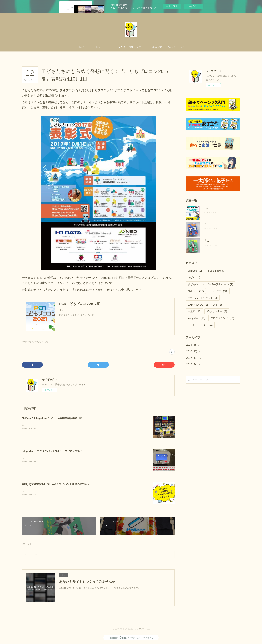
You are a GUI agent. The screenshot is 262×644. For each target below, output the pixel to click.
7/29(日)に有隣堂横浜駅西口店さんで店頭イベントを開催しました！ (55, 425)
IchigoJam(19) (28, 342)
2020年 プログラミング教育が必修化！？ (43, 491)
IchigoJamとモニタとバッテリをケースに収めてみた (52, 451)
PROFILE (100, 47)
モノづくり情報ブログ (129, 47)
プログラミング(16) (42, 342)
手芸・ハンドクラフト (203, 298)
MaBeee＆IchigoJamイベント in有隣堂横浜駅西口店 (52, 418)
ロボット (196, 291)
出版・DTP (218, 291)
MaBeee (195, 271)
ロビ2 (194, 277)
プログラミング (222, 318)
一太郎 (194, 311)
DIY (217, 305)
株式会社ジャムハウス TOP (168, 47)
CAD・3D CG (198, 305)
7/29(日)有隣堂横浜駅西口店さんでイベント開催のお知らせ (56, 484)
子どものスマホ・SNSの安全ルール (210, 284)
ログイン (194, 6)
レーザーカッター (200, 325)
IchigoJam (196, 318)
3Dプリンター (217, 311)
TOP (81, 47)
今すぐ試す (172, 6)
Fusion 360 (217, 271)
